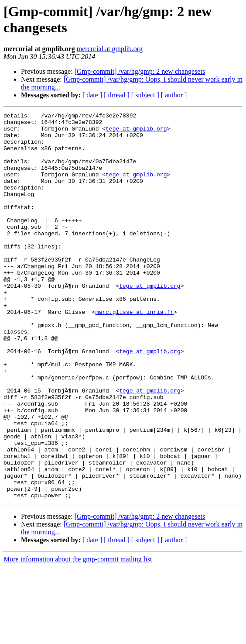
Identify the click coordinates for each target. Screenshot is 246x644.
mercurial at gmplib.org (110, 49)
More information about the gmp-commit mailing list (78, 636)
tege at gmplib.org (136, 132)
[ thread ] (117, 95)
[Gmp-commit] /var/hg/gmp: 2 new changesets (140, 71)
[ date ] (92, 95)
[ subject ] (145, 95)
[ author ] (174, 95)
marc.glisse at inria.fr (135, 352)
